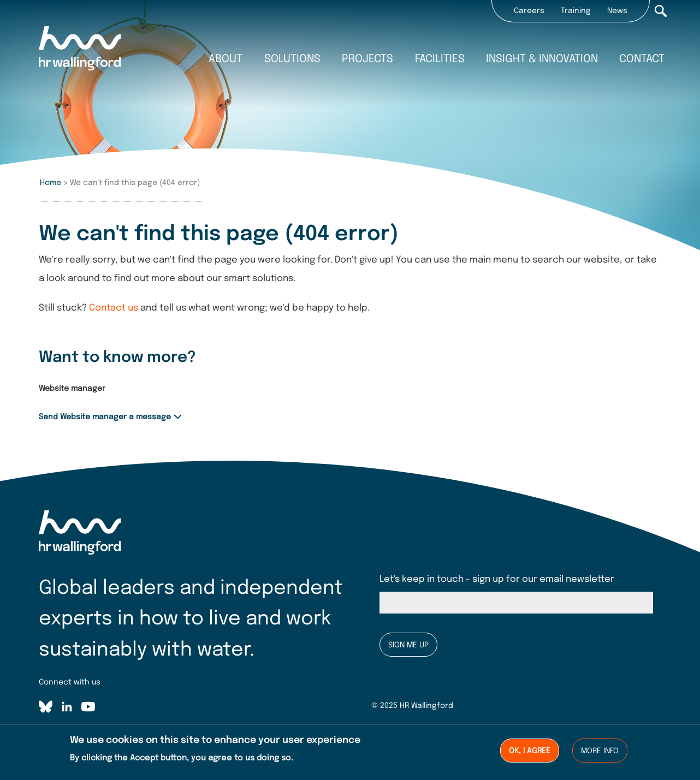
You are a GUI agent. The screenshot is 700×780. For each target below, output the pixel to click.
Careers (529, 11)
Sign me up (408, 645)
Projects (367, 59)
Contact (642, 59)
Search (661, 11)
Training (576, 11)
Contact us (114, 308)
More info (600, 752)
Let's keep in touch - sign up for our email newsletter (497, 579)
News (617, 11)
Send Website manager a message (105, 417)
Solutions (292, 59)
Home (51, 183)
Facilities (440, 59)
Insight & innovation (542, 59)
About (226, 59)
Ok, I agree (530, 752)
